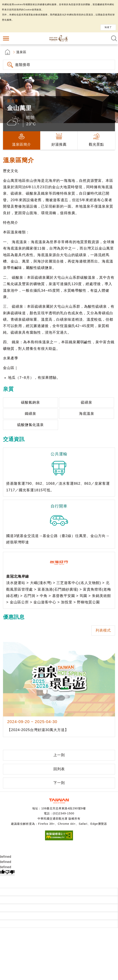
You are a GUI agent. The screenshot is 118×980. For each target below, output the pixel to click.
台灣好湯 (59, 38)
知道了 (108, 27)
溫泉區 (21, 52)
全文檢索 (114, 38)
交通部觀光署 (59, 801)
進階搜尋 (23, 65)
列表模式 (103, 630)
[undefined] (10, 873)
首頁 (7, 52)
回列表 (59, 769)
